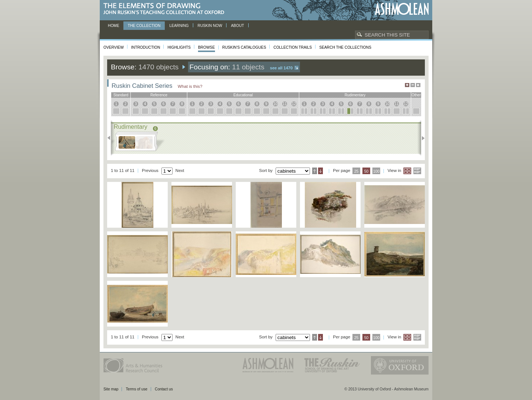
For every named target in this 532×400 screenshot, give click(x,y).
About (237, 26)
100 (376, 171)
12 (294, 104)
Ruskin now (210, 26)
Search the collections (345, 47)
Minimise (413, 85)
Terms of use (137, 389)
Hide (418, 85)
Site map (111, 389)
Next (421, 138)
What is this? (190, 86)
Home (114, 26)
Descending (320, 171)
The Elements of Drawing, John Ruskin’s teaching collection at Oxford (166, 9)
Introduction (146, 47)
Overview (114, 47)
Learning (179, 26)
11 (285, 104)
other (416, 95)
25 (357, 171)
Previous (111, 138)
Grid (407, 171)
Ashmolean (402, 9)
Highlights (179, 47)
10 (275, 104)
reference (159, 95)
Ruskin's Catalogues (244, 47)
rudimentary (355, 95)
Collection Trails (293, 47)
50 (366, 171)
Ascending (315, 171)
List (417, 171)
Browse (207, 47)
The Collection (144, 26)
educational (243, 95)
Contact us (164, 389)
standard (121, 95)
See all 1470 (281, 68)
